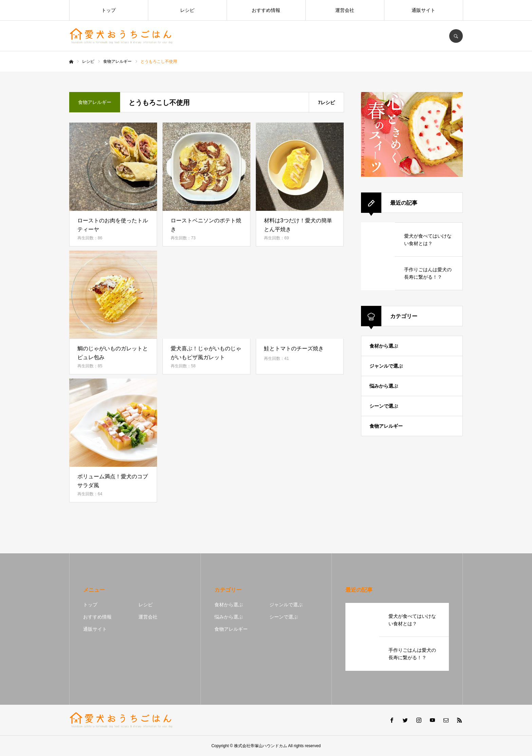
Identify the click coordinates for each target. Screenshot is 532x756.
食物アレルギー (386, 426)
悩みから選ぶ (384, 386)
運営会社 (345, 10)
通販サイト (423, 10)
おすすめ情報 (266, 10)
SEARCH (456, 36)
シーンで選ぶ (384, 406)
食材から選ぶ (384, 346)
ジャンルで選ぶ (386, 366)
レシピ (187, 10)
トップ (109, 10)
